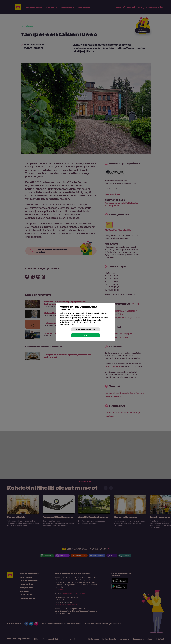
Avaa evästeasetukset (85, 329)
